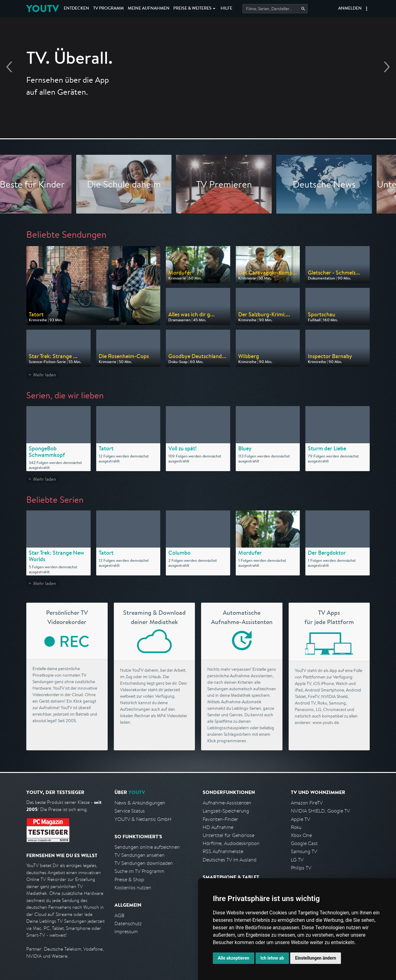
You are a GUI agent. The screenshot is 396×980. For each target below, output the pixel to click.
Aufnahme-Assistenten (227, 803)
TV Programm (108, 9)
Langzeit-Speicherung (226, 811)
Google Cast (304, 843)
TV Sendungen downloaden (144, 863)
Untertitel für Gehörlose (228, 835)
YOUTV (43, 9)
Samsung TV (304, 851)
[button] (367, 9)
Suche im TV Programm (139, 871)
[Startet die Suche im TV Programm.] (275, 9)
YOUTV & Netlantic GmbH (143, 819)
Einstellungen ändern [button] (316, 958)
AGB (119, 915)
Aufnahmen (149, 9)
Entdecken (76, 9)
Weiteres (192, 9)
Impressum (126, 932)
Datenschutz (128, 924)
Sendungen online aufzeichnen (147, 847)
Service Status (130, 811)
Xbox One (301, 835)
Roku (296, 827)
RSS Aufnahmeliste (223, 851)
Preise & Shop (129, 880)
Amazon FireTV (307, 803)
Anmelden (350, 9)
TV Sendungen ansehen (140, 855)
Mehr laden (45, 375)
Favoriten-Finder (220, 819)
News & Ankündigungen (140, 803)
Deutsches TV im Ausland (230, 860)
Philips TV (301, 868)
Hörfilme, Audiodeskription (231, 843)
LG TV (297, 860)
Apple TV (300, 819)
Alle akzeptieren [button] (234, 958)
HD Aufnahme (218, 827)
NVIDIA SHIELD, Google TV (320, 811)
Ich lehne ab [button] (272, 958)
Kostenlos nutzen (133, 888)
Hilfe (226, 9)
